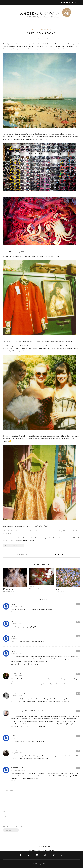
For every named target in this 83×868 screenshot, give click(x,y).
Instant (35, 30)
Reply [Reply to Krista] (78, 751)
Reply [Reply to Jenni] (78, 736)
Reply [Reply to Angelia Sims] (78, 673)
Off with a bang (9, 589)
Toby (14, 636)
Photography (45, 30)
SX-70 (22, 546)
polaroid (15, 546)
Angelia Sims (17, 673)
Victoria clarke (18, 768)
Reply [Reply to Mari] (78, 651)
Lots (57, 589)
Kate (13, 604)
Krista (14, 751)
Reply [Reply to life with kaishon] (78, 693)
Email (5, 816)
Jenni (14, 736)
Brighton (7, 546)
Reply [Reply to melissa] (78, 621)
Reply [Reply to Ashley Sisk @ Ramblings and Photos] (78, 711)
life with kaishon (19, 693)
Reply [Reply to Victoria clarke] (78, 768)
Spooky (32, 587)
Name (5, 811)
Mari (13, 651)
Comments (22, 555)
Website (5, 821)
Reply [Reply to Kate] (78, 604)
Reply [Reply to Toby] (78, 636)
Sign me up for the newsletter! (14, 827)
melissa (15, 621)
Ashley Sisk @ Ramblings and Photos (28, 711)
